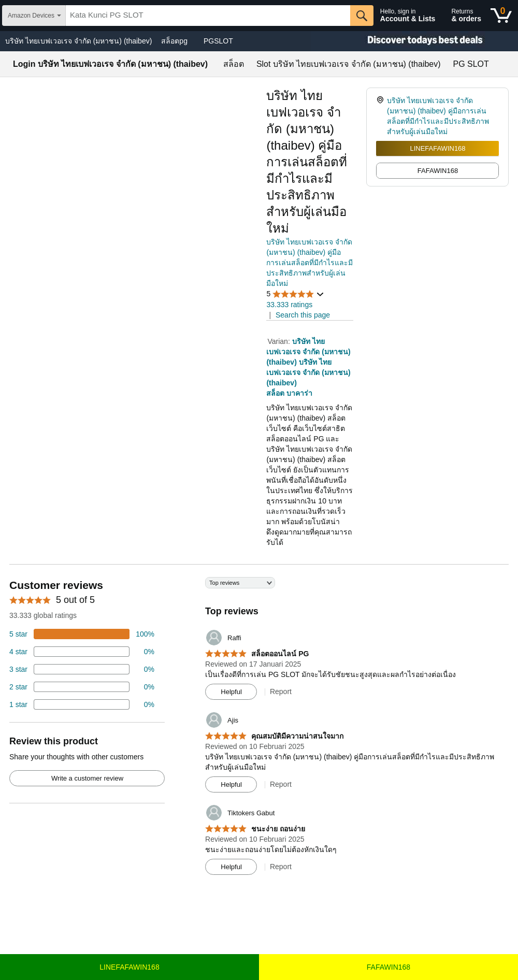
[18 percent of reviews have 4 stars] (82, 652)
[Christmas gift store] (414, 41)
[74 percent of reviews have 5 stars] (82, 634)
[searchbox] (208, 16)
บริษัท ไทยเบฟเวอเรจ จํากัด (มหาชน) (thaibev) (78, 41)
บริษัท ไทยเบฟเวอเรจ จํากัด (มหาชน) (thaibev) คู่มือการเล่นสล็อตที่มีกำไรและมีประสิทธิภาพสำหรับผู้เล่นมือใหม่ (310, 263)
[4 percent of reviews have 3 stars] (82, 669)
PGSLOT (218, 41)
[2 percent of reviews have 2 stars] (82, 687)
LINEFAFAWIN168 (437, 148)
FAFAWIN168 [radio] (438, 171)
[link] (382, 116)
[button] (295, 294)
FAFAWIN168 (388, 967)
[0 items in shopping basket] (501, 16)
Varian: (279, 341)
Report (281, 691)
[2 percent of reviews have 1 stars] (82, 704)
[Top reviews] (259, 730)
